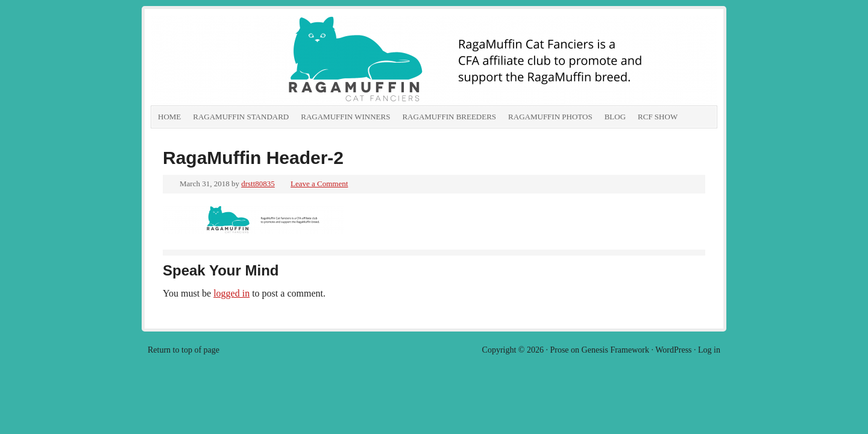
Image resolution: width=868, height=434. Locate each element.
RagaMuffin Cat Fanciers (286, 60)
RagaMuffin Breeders (449, 117)
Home (169, 117)
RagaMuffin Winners (345, 117)
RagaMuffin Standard (241, 117)
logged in (231, 293)
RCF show (658, 117)
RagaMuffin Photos (550, 117)
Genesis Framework (615, 350)
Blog (615, 117)
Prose (559, 350)
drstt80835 (258, 184)
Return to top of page (184, 350)
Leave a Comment (319, 184)
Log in (709, 350)
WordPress (673, 350)
